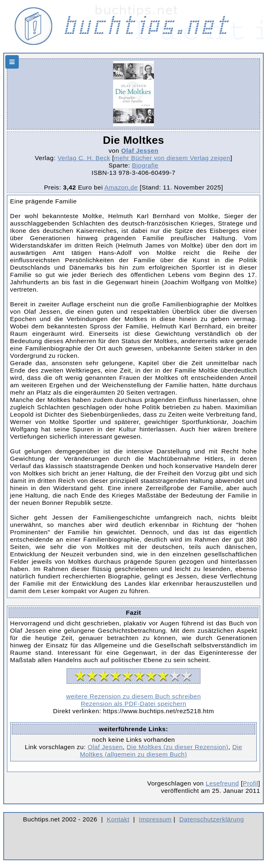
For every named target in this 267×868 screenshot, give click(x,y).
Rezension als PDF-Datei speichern (134, 704)
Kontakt (118, 819)
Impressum (155, 819)
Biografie (145, 165)
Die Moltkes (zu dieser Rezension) (177, 747)
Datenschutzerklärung (212, 819)
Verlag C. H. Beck (84, 158)
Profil (251, 783)
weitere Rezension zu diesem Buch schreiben (133, 696)
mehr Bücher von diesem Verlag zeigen (172, 158)
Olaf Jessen (140, 151)
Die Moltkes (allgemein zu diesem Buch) (161, 751)
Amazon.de (121, 187)
